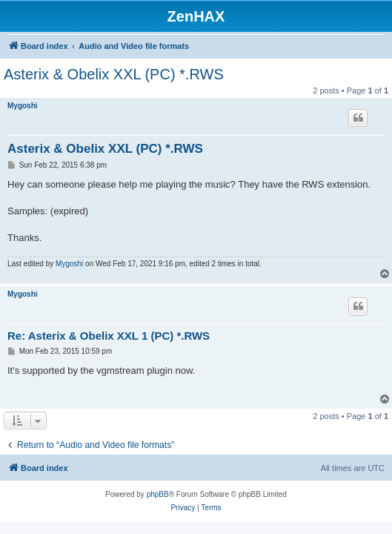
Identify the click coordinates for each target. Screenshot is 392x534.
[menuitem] (183, 508)
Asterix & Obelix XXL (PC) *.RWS (114, 74)
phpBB (158, 494)
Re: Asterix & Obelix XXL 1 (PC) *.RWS (109, 336)
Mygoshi (23, 106)
